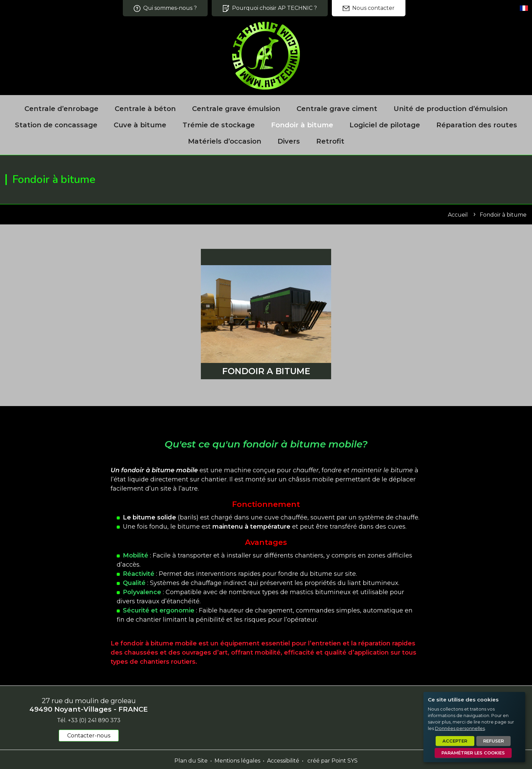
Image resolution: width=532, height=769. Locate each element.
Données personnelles (460, 728)
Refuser (493, 741)
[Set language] (524, 8)
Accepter (455, 741)
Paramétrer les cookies (473, 753)
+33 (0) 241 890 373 (94, 720)
